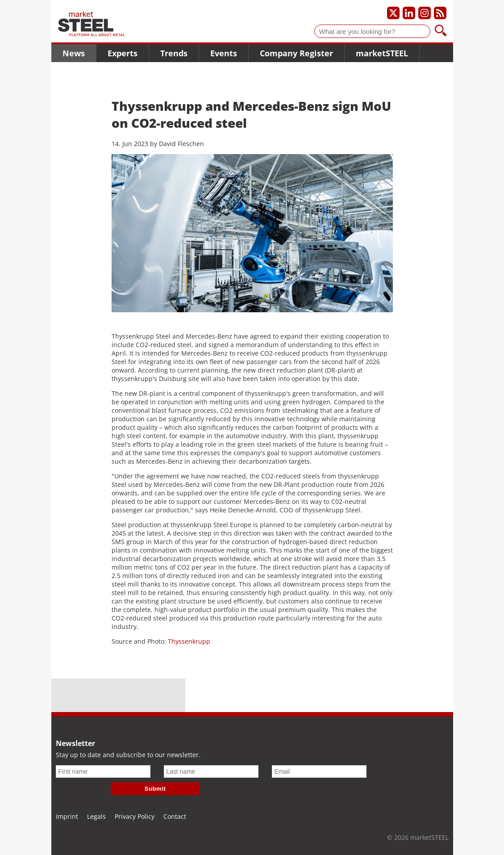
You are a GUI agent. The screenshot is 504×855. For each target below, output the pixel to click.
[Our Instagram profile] (425, 13)
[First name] (103, 771)
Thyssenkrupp (189, 641)
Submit (155, 789)
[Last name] (211, 771)
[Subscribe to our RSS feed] (440, 13)
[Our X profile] (393, 13)
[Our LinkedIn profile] (409, 13)
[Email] (319, 771)
